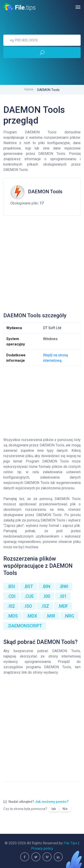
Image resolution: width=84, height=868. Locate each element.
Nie (65, 809)
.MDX (32, 616)
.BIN (46, 586)
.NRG (69, 616)
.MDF (63, 606)
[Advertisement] (42, 262)
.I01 (63, 596)
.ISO (28, 606)
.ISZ (45, 606)
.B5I (11, 586)
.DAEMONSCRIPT (25, 626)
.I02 (11, 606)
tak (54, 809)
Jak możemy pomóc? (52, 802)
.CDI (11, 596)
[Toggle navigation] (78, 7)
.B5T (29, 586)
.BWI (64, 586)
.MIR (51, 616)
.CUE (29, 596)
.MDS (13, 616)
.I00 (46, 596)
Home (29, 89)
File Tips (70, 843)
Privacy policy (42, 848)
